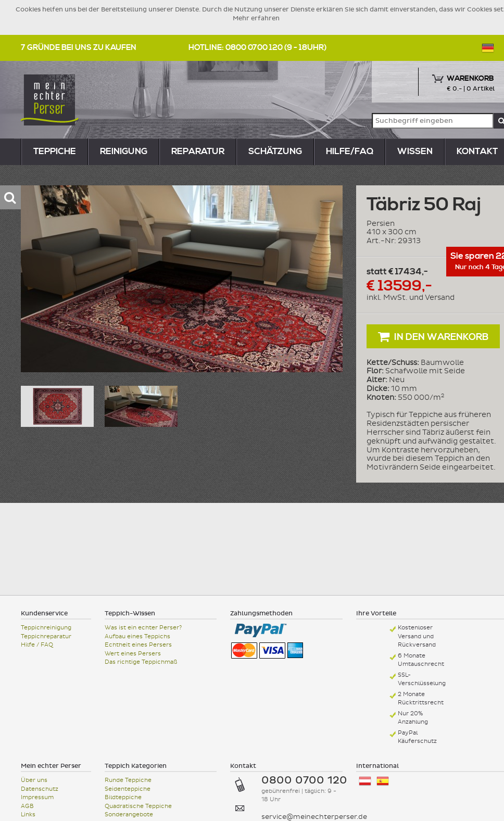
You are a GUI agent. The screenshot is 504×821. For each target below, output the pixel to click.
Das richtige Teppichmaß (141, 662)
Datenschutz (40, 789)
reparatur (198, 151)
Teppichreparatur (46, 636)
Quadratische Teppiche (138, 806)
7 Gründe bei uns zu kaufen (79, 48)
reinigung (124, 151)
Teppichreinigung (46, 628)
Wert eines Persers (133, 654)
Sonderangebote (129, 814)
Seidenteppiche (128, 789)
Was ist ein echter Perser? (143, 628)
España (383, 781)
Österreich (365, 781)
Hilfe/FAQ (350, 151)
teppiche (55, 151)
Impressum (37, 797)
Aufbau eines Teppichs (137, 636)
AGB (27, 806)
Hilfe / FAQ (37, 645)
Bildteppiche (123, 797)
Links (28, 814)
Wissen (415, 151)
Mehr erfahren (256, 18)
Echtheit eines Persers (138, 645)
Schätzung (275, 151)
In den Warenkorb (433, 337)
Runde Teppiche (128, 780)
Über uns (34, 780)
